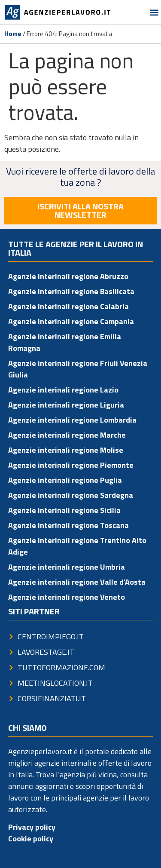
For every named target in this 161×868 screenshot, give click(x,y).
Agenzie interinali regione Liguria (66, 405)
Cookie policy (31, 839)
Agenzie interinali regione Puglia (65, 480)
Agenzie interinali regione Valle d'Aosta (77, 582)
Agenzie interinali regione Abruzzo (68, 276)
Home (13, 34)
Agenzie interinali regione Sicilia (64, 510)
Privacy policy (32, 827)
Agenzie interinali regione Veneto (67, 597)
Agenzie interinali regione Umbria (67, 567)
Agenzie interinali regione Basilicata (71, 291)
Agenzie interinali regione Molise (66, 450)
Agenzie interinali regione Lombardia (72, 420)
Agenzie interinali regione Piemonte (71, 465)
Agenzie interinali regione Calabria (68, 306)
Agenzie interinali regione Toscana (68, 525)
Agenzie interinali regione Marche (67, 435)
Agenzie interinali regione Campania (71, 321)
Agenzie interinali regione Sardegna (71, 495)
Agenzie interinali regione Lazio (63, 390)
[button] (154, 12)
